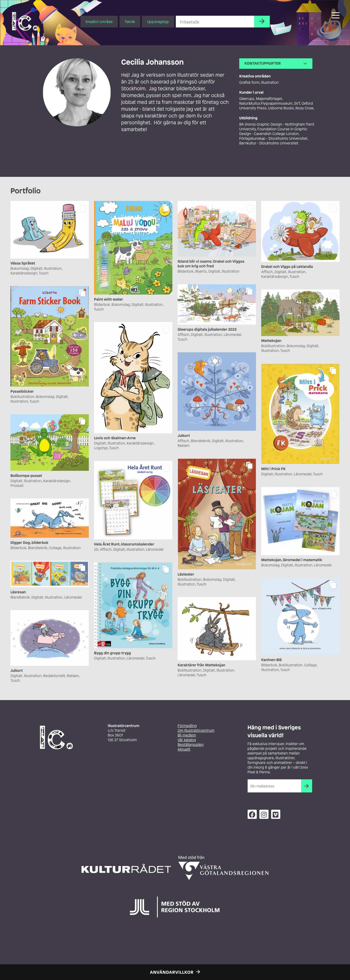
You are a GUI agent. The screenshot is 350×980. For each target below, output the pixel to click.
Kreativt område (99, 22)
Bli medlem (187, 735)
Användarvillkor (172, 972)
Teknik (130, 22)
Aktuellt (184, 749)
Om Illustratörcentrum (196, 731)
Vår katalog (187, 740)
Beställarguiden (191, 745)
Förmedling (187, 726)
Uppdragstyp (158, 22)
